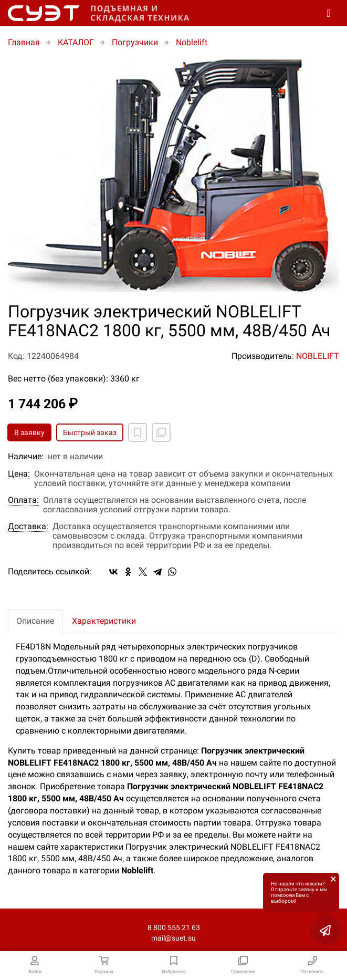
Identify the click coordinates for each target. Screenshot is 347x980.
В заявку (29, 432)
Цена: (19, 474)
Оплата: (23, 500)
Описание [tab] (35, 621)
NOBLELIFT (318, 356)
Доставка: (28, 527)
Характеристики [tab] (104, 621)
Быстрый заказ (90, 432)
